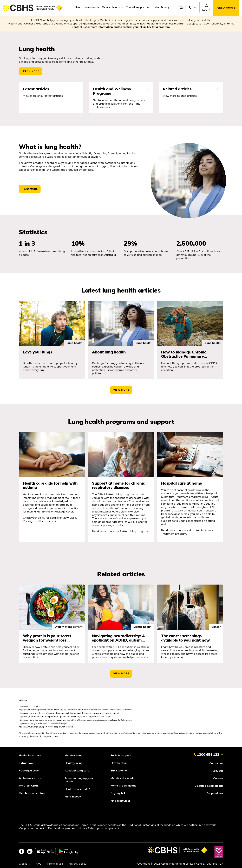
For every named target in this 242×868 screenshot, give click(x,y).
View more (121, 674)
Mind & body (162, 7)
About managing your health (79, 780)
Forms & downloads (123, 785)
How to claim (119, 763)
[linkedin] (30, 851)
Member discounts (123, 778)
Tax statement (120, 770)
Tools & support (136, 7)
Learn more (30, 71)
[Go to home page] (33, 8)
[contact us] (208, 753)
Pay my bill (118, 793)
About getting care (77, 770)
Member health (111, 7)
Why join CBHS (29, 785)
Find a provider (120, 801)
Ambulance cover (30, 778)
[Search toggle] (181, 8)
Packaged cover (30, 770)
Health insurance (85, 7)
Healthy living (74, 763)
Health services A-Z (77, 789)
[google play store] (69, 851)
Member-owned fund (33, 793)
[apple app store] (45, 851)
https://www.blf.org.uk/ (29, 706)
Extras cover (27, 763)
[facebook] (22, 851)
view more (121, 390)
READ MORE (30, 189)
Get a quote (226, 8)
